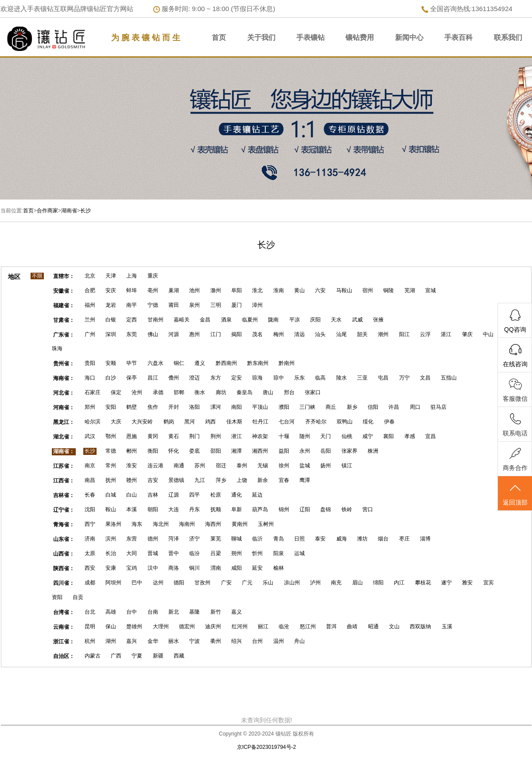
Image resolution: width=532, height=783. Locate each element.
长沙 (85, 211)
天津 (111, 276)
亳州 (153, 290)
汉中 (153, 568)
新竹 (216, 612)
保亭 (132, 378)
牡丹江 (260, 422)
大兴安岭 (142, 422)
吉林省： (64, 495)
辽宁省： (64, 510)
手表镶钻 (311, 37)
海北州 (161, 524)
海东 (137, 524)
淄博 (425, 539)
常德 (111, 451)
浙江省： (64, 642)
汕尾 (342, 334)
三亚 (362, 378)
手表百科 (458, 37)
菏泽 (174, 539)
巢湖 (174, 290)
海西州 (213, 524)
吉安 (153, 480)
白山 (132, 495)
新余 (263, 480)
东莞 (132, 334)
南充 (336, 583)
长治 (111, 553)
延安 (257, 568)
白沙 (111, 378)
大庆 (116, 422)
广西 (116, 656)
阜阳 (237, 290)
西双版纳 (420, 626)
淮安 (132, 466)
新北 (174, 612)
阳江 (404, 334)
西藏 (179, 656)
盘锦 (326, 509)
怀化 (174, 451)
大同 (132, 553)
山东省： (64, 539)
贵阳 (90, 363)
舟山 (299, 641)
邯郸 (179, 392)
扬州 (326, 466)
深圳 (111, 334)
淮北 (257, 290)
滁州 (216, 290)
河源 (174, 334)
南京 (90, 466)
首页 (219, 37)
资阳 (57, 597)
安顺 (111, 363)
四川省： (64, 583)
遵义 (200, 363)
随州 (305, 436)
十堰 (284, 436)
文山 (394, 626)
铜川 (194, 568)
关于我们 (261, 37)
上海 (132, 276)
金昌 (205, 320)
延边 (257, 495)
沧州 (137, 392)
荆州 (216, 436)
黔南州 (287, 363)
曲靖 (352, 626)
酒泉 (226, 320)
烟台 (383, 539)
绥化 (368, 422)
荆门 (194, 436)
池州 (194, 290)
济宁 (194, 539)
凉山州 (292, 583)
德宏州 (187, 626)
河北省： (64, 393)
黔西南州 (226, 363)
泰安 (320, 539)
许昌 (394, 407)
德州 (153, 539)
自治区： (64, 656)
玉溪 (447, 626)
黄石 (174, 436)
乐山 (268, 583)
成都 (90, 583)
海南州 (187, 524)
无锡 (263, 466)
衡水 (200, 392)
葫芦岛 (260, 509)
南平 (132, 305)
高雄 (111, 612)
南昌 (90, 480)
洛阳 (194, 407)
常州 (111, 466)
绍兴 (237, 641)
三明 (216, 305)
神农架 (260, 436)
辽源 (174, 495)
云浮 (425, 334)
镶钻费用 (360, 37)
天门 (326, 436)
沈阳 (90, 509)
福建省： (64, 305)
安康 (111, 568)
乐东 (299, 378)
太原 (90, 553)
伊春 (389, 422)
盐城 (305, 466)
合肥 (90, 290)
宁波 (194, 641)
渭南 (216, 568)
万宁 (404, 378)
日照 (299, 539)
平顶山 (260, 407)
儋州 (174, 378)
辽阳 (305, 509)
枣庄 (404, 539)
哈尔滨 (93, 422)
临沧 (284, 626)
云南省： (64, 627)
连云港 (155, 466)
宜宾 (489, 583)
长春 (90, 495)
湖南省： (64, 451)
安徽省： (64, 291)
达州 (158, 583)
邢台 (289, 392)
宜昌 (431, 436)
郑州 (90, 407)
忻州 (257, 553)
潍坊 (362, 539)
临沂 (257, 539)
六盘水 (155, 363)
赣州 (132, 480)
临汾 (194, 553)
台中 (132, 612)
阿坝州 (113, 583)
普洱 (331, 626)
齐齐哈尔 (316, 422)
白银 (111, 320)
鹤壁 (132, 407)
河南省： (64, 407)
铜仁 (179, 363)
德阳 (179, 583)
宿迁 (221, 466)
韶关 (362, 334)
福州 (90, 305)
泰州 (242, 466)
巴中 (137, 583)
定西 (132, 320)
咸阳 (237, 568)
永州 (305, 451)
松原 (216, 495)
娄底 (194, 451)
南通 (179, 466)
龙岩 (111, 305)
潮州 (383, 334)
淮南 (279, 290)
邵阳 (216, 451)
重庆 (153, 276)
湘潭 (237, 451)
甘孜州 (202, 583)
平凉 (295, 320)
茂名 (257, 334)
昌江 (153, 378)
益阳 (284, 451)
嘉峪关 (182, 320)
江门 (216, 334)
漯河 (216, 407)
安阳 (111, 407)
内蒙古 (93, 656)
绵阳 (378, 583)
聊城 (237, 539)
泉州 (194, 305)
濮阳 (284, 407)
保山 (111, 626)
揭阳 (237, 334)
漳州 (257, 305)
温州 (279, 641)
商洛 (174, 568)
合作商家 (47, 211)
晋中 (174, 553)
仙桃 (347, 436)
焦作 (153, 407)
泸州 (315, 583)
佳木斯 (234, 422)
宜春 (284, 480)
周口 (415, 407)
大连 (174, 509)
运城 (299, 553)
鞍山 (111, 509)
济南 (90, 539)
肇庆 (467, 334)
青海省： (64, 525)
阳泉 (279, 553)
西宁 (90, 524)
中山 (488, 334)
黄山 (299, 290)
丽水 (174, 641)
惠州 (194, 334)
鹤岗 (169, 422)
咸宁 (368, 436)
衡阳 (153, 451)
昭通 (373, 626)
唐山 (268, 392)
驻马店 (439, 407)
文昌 (425, 378)
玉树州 (266, 524)
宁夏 (137, 656)
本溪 (132, 509)
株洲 (373, 451)
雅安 (467, 583)
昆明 (90, 626)
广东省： (64, 335)
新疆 (158, 656)
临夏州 (250, 320)
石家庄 (93, 392)
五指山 (449, 378)
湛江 (446, 334)
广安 (226, 583)
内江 (399, 583)
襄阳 (388, 436)
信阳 (373, 407)
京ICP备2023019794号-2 (266, 747)
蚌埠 (132, 290)
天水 (336, 320)
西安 (90, 568)
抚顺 (216, 509)
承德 (158, 392)
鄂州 (111, 436)
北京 (90, 276)
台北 (90, 612)
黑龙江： (64, 422)
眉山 (357, 583)
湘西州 (260, 451)
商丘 (331, 407)
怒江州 (308, 626)
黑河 (190, 422)
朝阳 (153, 509)
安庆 (111, 290)
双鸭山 (345, 422)
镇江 (347, 466)
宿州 (368, 290)
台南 (153, 612)
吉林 (153, 495)
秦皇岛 (245, 392)
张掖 (378, 320)
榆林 (279, 568)
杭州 (90, 641)
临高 (320, 378)
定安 (237, 378)
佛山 (153, 334)
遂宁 (447, 583)
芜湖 (410, 290)
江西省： (64, 481)
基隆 (194, 612)
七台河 (287, 422)
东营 (132, 539)
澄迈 (194, 378)
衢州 (216, 641)
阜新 (237, 509)
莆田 (174, 305)
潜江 (237, 436)
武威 (357, 320)
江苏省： (64, 466)
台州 (257, 641)
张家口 (313, 392)
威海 (342, 539)
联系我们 (508, 37)
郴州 (132, 451)
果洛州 (113, 524)
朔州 (237, 553)
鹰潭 (305, 480)
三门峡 (307, 407)
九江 (200, 480)
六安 (320, 290)
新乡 (352, 407)
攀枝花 (423, 583)
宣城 (431, 290)
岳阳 (326, 451)
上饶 (242, 480)
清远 (299, 334)
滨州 (111, 539)
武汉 (90, 436)
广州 (90, 334)
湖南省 (69, 211)
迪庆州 (213, 626)
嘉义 (237, 612)
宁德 (153, 305)
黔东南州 (258, 363)
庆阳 (315, 320)
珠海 (57, 348)
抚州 (111, 480)
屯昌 (383, 378)
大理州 (161, 626)
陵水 (342, 378)
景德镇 (176, 480)
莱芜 (216, 539)
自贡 (78, 597)
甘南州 (155, 320)
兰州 (90, 320)
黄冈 (153, 436)
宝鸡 (132, 568)
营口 (368, 509)
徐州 (284, 466)
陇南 (273, 320)
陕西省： (64, 568)
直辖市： (64, 276)
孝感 (410, 436)
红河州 (240, 626)
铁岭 (347, 509)
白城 (111, 495)
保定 (116, 392)
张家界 (349, 451)
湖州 (111, 641)
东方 (216, 378)
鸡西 (210, 422)
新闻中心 (409, 37)
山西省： (64, 554)
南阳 (237, 407)
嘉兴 (132, 641)
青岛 (279, 539)
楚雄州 (134, 626)
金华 (153, 641)
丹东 (194, 509)
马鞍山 (344, 290)
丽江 (263, 626)
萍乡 (221, 480)
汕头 (320, 334)
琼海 (257, 378)
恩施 (132, 436)
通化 (237, 495)
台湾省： (64, 612)
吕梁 (216, 553)
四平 (194, 495)
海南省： (64, 378)
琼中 (279, 378)
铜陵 (388, 290)
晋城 (153, 553)
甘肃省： (64, 320)
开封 (174, 407)
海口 (90, 378)
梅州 (279, 334)
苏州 (200, 466)
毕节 (132, 363)
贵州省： (64, 364)
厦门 (237, 305)
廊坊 (221, 392)
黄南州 (240, 524)
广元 (247, 583)
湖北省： (64, 437)
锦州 (284, 509)
